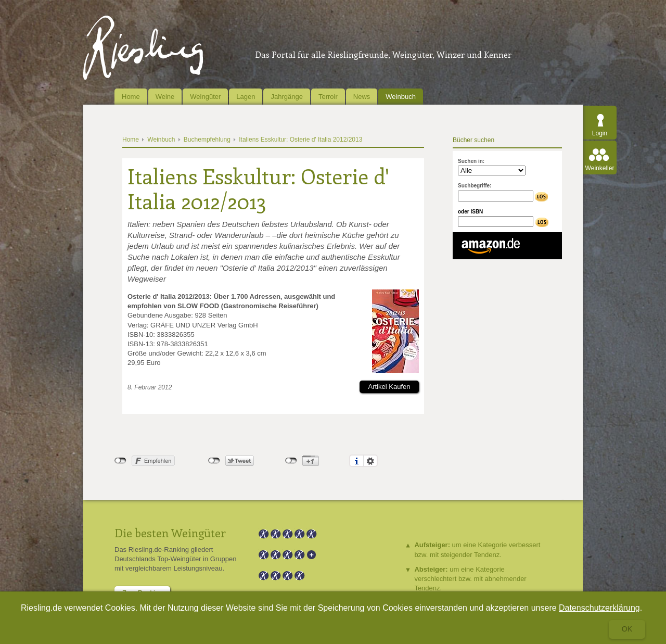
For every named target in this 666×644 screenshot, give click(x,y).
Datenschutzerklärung (599, 608)
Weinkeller (600, 168)
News (362, 97)
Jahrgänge (286, 97)
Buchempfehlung (207, 140)
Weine (165, 97)
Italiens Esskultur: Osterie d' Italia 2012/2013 (300, 140)
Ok (627, 629)
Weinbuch (401, 97)
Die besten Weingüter (170, 533)
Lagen (246, 97)
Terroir (328, 97)
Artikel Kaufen (389, 387)
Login (600, 133)
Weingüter (205, 97)
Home (131, 97)
